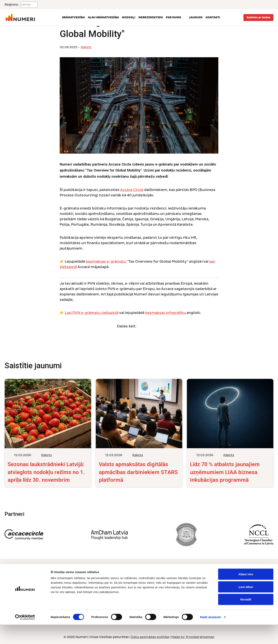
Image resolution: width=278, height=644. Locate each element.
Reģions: (12, 5)
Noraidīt (246, 619)
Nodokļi (129, 17)
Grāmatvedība (73, 17)
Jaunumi (196, 17)
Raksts (86, 47)
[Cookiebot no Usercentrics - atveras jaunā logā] (25, 636)
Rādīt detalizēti (210, 636)
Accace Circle (132, 190)
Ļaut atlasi (246, 606)
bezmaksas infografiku (165, 313)
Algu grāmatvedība (103, 17)
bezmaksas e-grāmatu (106, 262)
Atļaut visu (246, 593)
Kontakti (213, 17)
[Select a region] (29, 5)
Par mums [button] (176, 18)
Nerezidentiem (151, 17)
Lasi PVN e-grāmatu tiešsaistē (92, 313)
